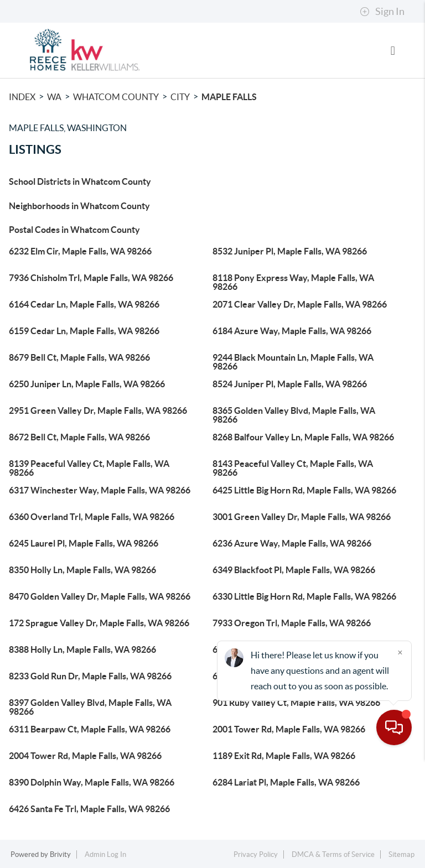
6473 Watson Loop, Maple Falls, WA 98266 (296, 676)
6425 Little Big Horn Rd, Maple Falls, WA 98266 (304, 490)
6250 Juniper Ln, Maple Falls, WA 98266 (87, 384)
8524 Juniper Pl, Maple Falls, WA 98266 (290, 384)
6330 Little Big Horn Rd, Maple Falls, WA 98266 (304, 596)
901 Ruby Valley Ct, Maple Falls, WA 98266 (296, 703)
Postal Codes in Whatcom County (74, 230)
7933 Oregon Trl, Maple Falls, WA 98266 (292, 623)
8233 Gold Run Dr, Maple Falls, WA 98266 (90, 676)
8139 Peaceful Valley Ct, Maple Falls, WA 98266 (89, 468)
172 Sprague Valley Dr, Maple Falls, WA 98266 (99, 623)
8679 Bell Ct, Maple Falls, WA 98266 (79, 357)
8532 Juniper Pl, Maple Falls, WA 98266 (290, 251)
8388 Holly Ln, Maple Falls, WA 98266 (82, 649)
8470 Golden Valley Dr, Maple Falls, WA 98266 (100, 596)
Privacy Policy (256, 854)
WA (54, 97)
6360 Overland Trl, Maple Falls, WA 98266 (92, 517)
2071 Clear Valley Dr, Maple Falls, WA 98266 (300, 304)
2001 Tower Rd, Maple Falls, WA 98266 (289, 729)
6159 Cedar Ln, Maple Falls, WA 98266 (84, 331)
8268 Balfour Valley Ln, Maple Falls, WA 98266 (303, 437)
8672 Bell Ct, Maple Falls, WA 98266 (79, 437)
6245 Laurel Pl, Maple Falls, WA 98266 (84, 543)
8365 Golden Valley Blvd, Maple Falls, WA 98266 (294, 415)
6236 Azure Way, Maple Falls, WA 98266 (292, 543)
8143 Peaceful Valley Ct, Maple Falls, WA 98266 (293, 468)
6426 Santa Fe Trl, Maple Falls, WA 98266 (89, 809)
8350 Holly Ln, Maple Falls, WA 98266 (82, 570)
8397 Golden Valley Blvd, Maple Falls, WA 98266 (90, 707)
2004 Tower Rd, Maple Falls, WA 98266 (85, 756)
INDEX (22, 97)
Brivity (60, 854)
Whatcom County (116, 97)
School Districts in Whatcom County (80, 181)
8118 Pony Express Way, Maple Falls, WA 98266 (293, 282)
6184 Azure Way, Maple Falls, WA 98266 (292, 331)
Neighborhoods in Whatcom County (79, 206)
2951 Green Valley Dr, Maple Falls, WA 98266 (98, 410)
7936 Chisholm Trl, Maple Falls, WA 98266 (91, 278)
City (180, 97)
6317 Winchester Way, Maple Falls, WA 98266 (100, 490)
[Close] (400, 762)
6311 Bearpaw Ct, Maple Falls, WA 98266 (90, 729)
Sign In (382, 12)
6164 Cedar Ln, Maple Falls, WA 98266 (84, 304)
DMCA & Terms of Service (333, 854)
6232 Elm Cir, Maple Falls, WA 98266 (80, 251)
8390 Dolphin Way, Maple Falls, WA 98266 (92, 782)
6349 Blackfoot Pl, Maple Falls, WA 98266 (294, 570)
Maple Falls (229, 97)
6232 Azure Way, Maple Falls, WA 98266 (292, 649)
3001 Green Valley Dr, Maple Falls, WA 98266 (302, 517)
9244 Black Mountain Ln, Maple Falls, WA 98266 (293, 362)
